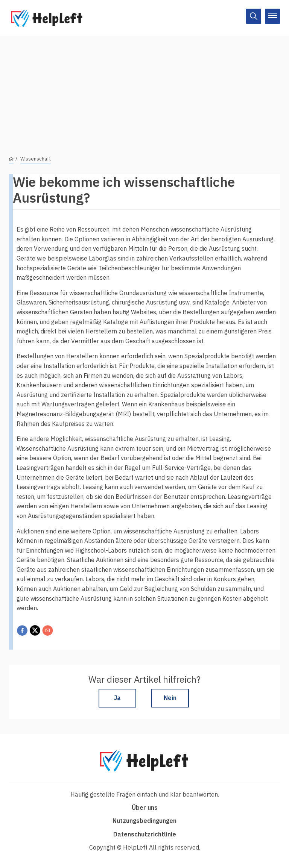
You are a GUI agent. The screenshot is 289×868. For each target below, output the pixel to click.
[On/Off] (254, 16)
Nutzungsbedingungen (144, 821)
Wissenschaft (36, 159)
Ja (117, 698)
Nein (170, 698)
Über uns (145, 807)
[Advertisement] (144, 88)
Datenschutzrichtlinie (145, 834)
